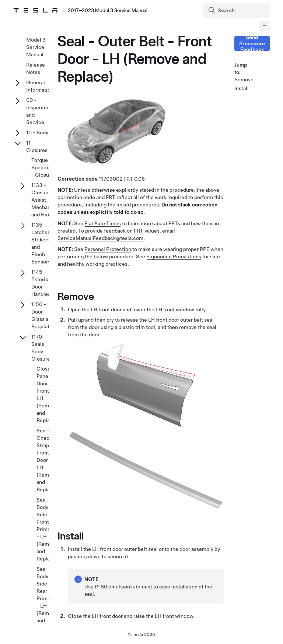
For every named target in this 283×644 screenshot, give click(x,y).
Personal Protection (108, 249)
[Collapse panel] (265, 26)
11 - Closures (37, 146)
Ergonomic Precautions (174, 256)
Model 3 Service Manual (36, 47)
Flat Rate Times (103, 223)
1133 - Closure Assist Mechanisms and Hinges (46, 200)
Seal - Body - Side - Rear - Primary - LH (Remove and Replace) (47, 598)
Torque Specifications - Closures (48, 167)
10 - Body (37, 132)
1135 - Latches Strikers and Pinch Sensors (41, 243)
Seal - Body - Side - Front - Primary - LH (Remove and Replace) (47, 529)
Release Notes (36, 68)
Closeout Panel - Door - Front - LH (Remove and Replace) (47, 394)
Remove (243, 79)
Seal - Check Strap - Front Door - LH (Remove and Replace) (47, 460)
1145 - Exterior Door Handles (41, 283)
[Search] (237, 10)
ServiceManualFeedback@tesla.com (100, 238)
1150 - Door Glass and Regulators (44, 315)
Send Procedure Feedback (252, 43)
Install (242, 88)
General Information (40, 86)
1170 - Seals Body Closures (42, 348)
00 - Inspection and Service (39, 111)
